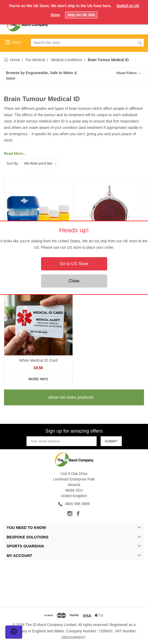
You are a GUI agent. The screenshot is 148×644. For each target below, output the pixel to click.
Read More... (15, 153)
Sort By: (13, 163)
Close (74, 281)
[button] (74, 76)
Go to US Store (74, 264)
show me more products (71, 397)
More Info (38, 379)
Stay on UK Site (81, 15)
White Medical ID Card (38, 360)
